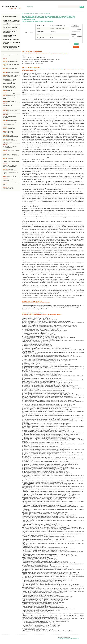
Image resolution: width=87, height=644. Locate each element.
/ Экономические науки (10, 59)
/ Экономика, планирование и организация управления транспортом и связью (11, 160)
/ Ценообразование (9, 101)
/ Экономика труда (9, 93)
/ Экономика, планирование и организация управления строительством (10, 165)
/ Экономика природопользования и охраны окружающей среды (10, 141)
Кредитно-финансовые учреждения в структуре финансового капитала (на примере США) (11, 22)
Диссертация (76, 33)
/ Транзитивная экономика (11, 150)
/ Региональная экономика (11, 73)
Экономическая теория (44, 14)
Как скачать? (30, 7)
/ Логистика (7, 90)
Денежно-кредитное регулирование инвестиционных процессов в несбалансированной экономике (11, 48)
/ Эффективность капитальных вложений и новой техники (10, 97)
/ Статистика (8, 108)
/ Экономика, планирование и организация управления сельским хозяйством (11, 154)
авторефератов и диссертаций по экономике (68, 639)
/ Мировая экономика (10, 120)
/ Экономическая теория (11, 62)
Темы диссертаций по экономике (30, 14)
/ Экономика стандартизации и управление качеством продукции (10, 146)
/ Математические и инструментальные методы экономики (9, 116)
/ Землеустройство (9, 176)
